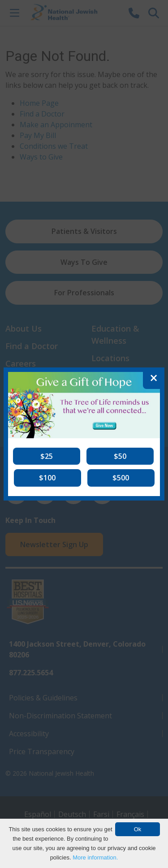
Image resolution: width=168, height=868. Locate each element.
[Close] (154, 378)
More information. (95, 857)
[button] (47, 456)
